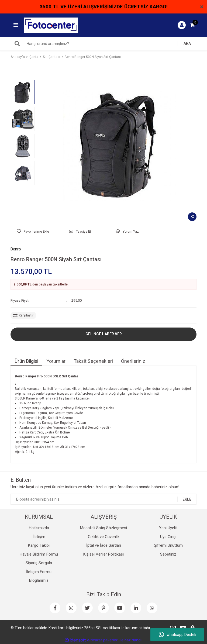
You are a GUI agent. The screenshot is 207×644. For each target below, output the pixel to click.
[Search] (103, 44)
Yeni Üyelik (168, 528)
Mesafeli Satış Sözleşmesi (103, 528)
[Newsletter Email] (103, 499)
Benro (16, 249)
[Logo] (51, 25)
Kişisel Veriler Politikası (103, 554)
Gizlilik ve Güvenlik (104, 537)
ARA (187, 43)
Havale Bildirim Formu (39, 554)
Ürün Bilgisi (26, 361)
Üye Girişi (168, 537)
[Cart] (192, 25)
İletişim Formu (39, 572)
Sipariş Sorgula (39, 563)
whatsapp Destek (177, 635)
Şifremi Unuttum (168, 545)
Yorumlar (56, 361)
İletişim (39, 537)
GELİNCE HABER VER (104, 334)
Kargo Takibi (39, 545)
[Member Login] (182, 25)
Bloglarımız (39, 580)
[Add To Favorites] (33, 232)
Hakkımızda (39, 528)
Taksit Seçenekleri (93, 361)
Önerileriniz (133, 361)
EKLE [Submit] (187, 499)
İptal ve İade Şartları (104, 545)
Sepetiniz (168, 554)
